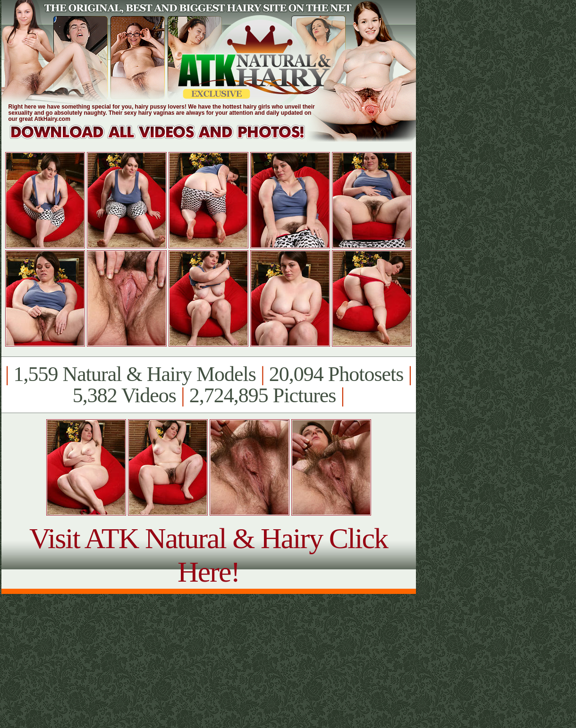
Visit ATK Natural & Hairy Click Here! (208, 555)
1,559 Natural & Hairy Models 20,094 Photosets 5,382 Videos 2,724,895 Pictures (208, 385)
